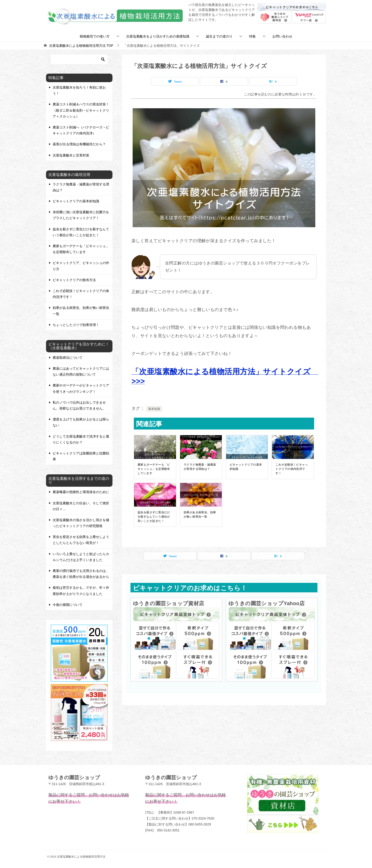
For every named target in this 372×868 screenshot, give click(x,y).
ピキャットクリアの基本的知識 (246, 467)
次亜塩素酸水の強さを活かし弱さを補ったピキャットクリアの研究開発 (81, 523)
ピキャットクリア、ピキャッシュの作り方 (81, 266)
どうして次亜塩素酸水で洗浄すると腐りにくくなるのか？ (81, 439)
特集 (252, 36)
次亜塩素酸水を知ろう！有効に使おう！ (79, 90)
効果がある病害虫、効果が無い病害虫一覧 (200, 514)
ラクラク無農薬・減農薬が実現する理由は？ (200, 467)
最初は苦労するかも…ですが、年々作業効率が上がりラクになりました (81, 591)
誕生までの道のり (219, 36)
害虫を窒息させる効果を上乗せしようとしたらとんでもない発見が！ (81, 540)
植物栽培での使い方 (95, 36)
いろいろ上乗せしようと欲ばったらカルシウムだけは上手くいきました (81, 557)
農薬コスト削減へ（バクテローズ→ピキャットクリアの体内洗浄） (81, 130)
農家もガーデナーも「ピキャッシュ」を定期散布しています (154, 469)
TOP (81, 46)
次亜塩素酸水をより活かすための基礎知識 (158, 36)
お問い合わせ (282, 36)
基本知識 (154, 409)
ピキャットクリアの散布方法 (74, 280)
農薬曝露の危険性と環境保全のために (81, 492)
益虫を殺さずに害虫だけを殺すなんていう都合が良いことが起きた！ (154, 517)
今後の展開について (68, 605)
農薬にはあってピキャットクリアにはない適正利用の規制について (81, 371)
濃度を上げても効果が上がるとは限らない (81, 422)
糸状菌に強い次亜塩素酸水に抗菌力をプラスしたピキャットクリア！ (81, 215)
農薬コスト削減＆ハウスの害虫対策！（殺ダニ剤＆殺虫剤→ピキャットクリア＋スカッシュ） (81, 110)
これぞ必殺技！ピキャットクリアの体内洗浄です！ (292, 469)
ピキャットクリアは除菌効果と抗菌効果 (81, 456)
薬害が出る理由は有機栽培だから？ (79, 144)
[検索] (79, 59)
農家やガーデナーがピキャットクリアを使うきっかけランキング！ (81, 388)
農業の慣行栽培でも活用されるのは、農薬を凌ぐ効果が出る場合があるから (81, 574)
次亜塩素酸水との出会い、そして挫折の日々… (81, 506)
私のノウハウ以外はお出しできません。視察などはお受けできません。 (79, 405)
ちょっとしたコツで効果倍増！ (76, 325)
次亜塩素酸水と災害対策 (71, 155)
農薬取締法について (68, 358)
